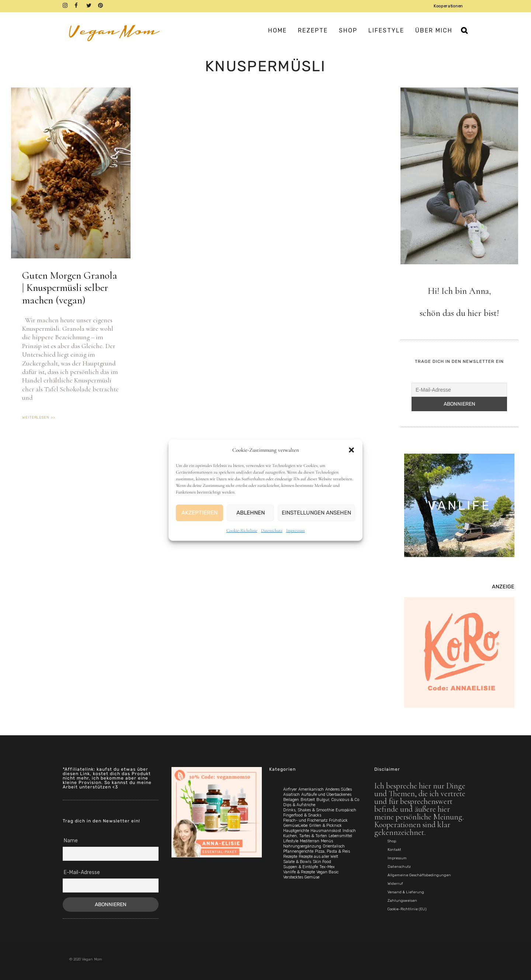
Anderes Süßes (339, 789)
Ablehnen (251, 513)
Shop (392, 841)
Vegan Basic (327, 872)
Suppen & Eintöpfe (301, 867)
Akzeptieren (199, 513)
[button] (351, 450)
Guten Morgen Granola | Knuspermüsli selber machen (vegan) (70, 288)
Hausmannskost (326, 831)
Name (71, 841)
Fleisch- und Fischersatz (305, 820)
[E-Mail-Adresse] (459, 390)
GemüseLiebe (295, 826)
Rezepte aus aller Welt (318, 857)
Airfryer (290, 789)
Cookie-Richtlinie (242, 530)
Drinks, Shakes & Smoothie (309, 810)
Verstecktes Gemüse (301, 877)
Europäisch (346, 810)
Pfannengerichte (298, 851)
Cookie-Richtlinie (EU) (407, 909)
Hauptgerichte (296, 831)
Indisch (349, 831)
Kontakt (394, 850)
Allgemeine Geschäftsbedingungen (419, 875)
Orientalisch (334, 846)
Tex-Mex (327, 867)
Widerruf (395, 884)
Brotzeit (308, 800)
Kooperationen (448, 6)
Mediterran (310, 841)
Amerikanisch (311, 789)
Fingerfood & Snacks (302, 815)
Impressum (296, 530)
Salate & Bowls (297, 862)
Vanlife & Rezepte (299, 872)
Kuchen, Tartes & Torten (305, 836)
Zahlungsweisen (402, 901)
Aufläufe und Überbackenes (326, 795)
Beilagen (291, 800)
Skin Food (322, 862)
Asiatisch (291, 795)
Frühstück (338, 820)
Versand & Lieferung (406, 892)
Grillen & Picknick (325, 826)
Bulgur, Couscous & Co (338, 800)
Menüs (327, 841)
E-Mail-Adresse (82, 872)
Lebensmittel (340, 836)
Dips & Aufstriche (299, 805)
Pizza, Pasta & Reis (332, 851)
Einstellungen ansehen (316, 513)
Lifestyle (291, 841)
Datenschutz (272, 530)
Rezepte (290, 857)
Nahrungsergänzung (302, 846)
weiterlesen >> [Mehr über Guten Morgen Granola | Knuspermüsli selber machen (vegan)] (39, 417)
